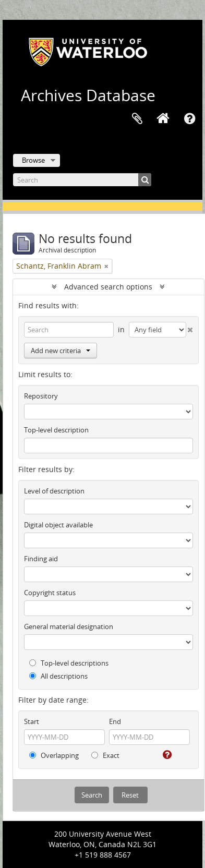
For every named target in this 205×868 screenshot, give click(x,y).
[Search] (82, 180)
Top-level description (56, 430)
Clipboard (137, 119)
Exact (105, 755)
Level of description (54, 491)
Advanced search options (108, 287)
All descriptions (58, 676)
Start (32, 721)
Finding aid (41, 559)
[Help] (166, 755)
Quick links (189, 119)
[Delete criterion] (190, 328)
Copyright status (50, 593)
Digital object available (58, 525)
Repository (41, 396)
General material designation (69, 626)
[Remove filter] (106, 266)
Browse (33, 160)
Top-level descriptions (69, 663)
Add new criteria (61, 351)
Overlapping (54, 755)
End (115, 721)
